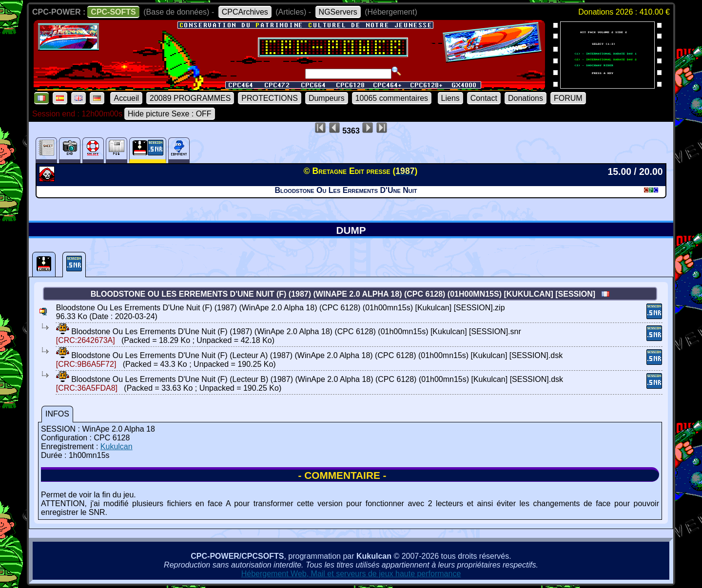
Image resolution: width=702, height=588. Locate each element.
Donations (526, 98)
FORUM (568, 98)
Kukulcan (117, 446)
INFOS (57, 414)
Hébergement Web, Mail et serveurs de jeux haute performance (351, 574)
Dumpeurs (327, 98)
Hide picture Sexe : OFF (170, 114)
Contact (484, 98)
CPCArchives (245, 12)
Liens (450, 98)
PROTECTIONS (270, 98)
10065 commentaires (392, 98)
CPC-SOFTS (113, 12)
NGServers (338, 12)
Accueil (126, 98)
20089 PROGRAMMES (190, 98)
